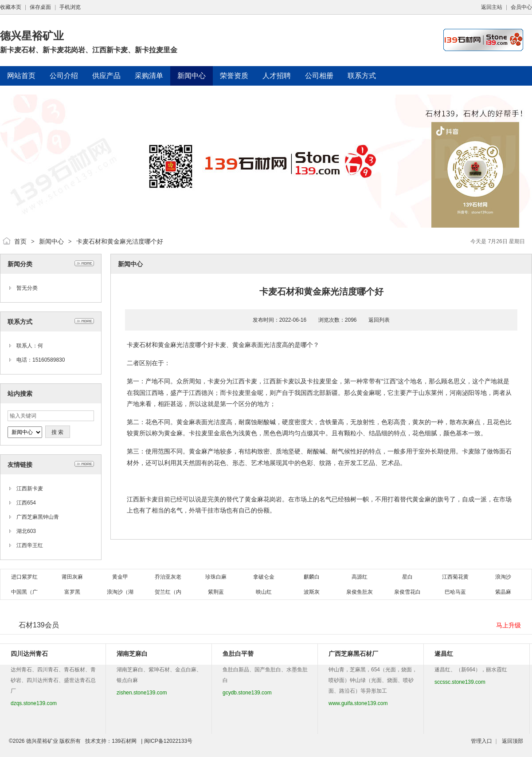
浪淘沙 (503, 577)
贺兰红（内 (168, 592)
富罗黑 (72, 592)
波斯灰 (312, 592)
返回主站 (492, 7)
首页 (20, 241)
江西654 (26, 503)
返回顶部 (512, 741)
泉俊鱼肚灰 (360, 592)
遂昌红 (444, 654)
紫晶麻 (503, 592)
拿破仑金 (264, 577)
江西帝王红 (30, 545)
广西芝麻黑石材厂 (353, 654)
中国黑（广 (24, 592)
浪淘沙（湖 (120, 592)
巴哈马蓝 (455, 592)
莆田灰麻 (72, 577)
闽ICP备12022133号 (168, 741)
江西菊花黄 (455, 577)
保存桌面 (40, 7)
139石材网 (124, 741)
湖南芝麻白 (132, 654)
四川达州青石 (29, 654)
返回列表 (379, 320)
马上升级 (509, 625)
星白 (407, 577)
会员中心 (521, 7)
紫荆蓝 (216, 592)
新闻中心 (51, 241)
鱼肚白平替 (238, 654)
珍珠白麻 (216, 577)
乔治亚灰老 (168, 577)
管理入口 (481, 741)
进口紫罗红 (24, 577)
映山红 (264, 592)
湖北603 (26, 531)
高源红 (360, 577)
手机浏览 (70, 7)
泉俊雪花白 (407, 592)
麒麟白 (312, 577)
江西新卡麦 (30, 489)
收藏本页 (11, 7)
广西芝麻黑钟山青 (38, 517)
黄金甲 (120, 577)
